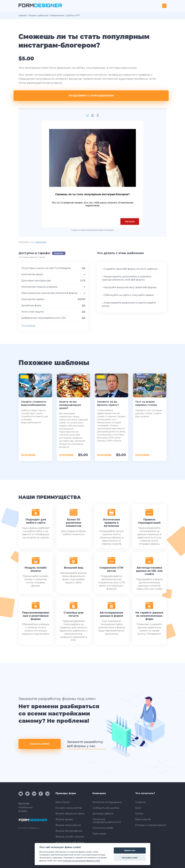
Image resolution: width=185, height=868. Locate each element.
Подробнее (28, 326)
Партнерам (100, 834)
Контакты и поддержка (107, 802)
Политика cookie (103, 828)
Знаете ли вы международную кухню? (70, 405)
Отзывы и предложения (151, 825)
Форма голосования (68, 825)
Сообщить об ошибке (106, 808)
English (23, 811)
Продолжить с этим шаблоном (93, 96)
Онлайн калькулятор (69, 808)
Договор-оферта (103, 814)
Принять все (130, 850)
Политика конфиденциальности (107, 821)
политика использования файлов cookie (81, 861)
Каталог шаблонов (38, 15)
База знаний (143, 819)
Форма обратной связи (70, 814)
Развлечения (57, 15)
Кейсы (139, 814)
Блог (138, 808)
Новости (141, 802)
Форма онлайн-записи (70, 837)
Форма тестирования (69, 831)
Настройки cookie (130, 858)
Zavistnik (41, 242)
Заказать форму (40, 744)
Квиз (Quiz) (63, 802)
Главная (22, 15)
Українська (25, 807)
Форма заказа (64, 819)
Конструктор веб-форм (70, 842)
